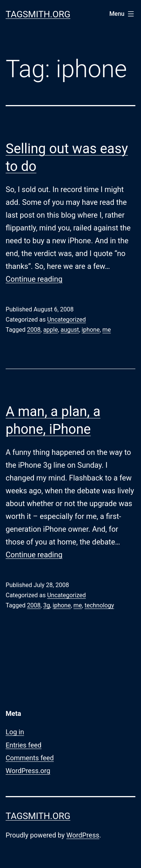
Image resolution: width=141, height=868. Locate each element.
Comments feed (30, 758)
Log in (15, 732)
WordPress (83, 835)
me (107, 330)
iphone (91, 330)
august (70, 330)
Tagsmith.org (38, 14)
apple (51, 330)
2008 (34, 330)
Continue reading (34, 279)
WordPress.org (28, 771)
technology (99, 605)
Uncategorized (66, 320)
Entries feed (23, 745)
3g (47, 605)
